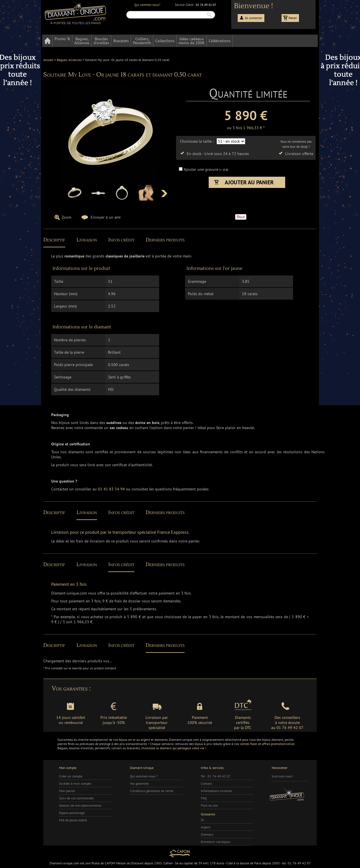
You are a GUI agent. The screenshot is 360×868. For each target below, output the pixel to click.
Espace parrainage (72, 813)
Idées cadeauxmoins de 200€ (192, 41)
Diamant (207, 834)
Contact (206, 783)
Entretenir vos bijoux (215, 842)
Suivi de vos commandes (76, 798)
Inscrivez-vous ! (283, 776)
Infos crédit (121, 240)
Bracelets (121, 41)
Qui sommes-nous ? (144, 776)
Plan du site (209, 805)
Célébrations (220, 41)
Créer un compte (71, 776)
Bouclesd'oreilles (101, 41)
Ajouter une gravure (202, 169)
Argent (206, 827)
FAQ (204, 798)
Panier (293, 18)
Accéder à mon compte (75, 783)
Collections (165, 41)
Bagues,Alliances (82, 41)
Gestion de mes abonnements (80, 805)
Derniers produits (165, 240)
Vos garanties (139, 783)
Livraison (87, 240)
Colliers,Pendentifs (142, 41)
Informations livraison (217, 791)
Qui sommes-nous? (147, 5)
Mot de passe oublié (73, 820)
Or (202, 820)
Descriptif (54, 240)
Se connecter (254, 18)
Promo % (62, 39)
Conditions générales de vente (152, 791)
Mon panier (67, 791)
